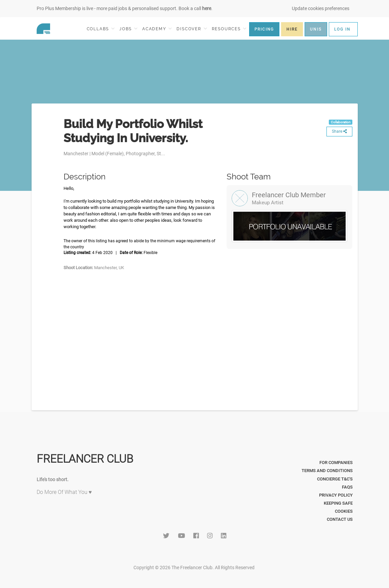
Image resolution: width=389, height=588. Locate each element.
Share (339, 131)
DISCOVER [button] (192, 29)
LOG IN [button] (342, 29)
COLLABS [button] (101, 29)
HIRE (292, 29)
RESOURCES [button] (229, 29)
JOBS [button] (128, 29)
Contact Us (340, 519)
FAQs (347, 487)
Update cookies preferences (321, 8)
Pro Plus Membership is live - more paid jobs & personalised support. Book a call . (125, 8)
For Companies (336, 463)
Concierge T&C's (335, 479)
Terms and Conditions (327, 471)
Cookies (344, 511)
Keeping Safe (338, 503)
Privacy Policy (336, 495)
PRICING (264, 29)
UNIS (316, 29)
